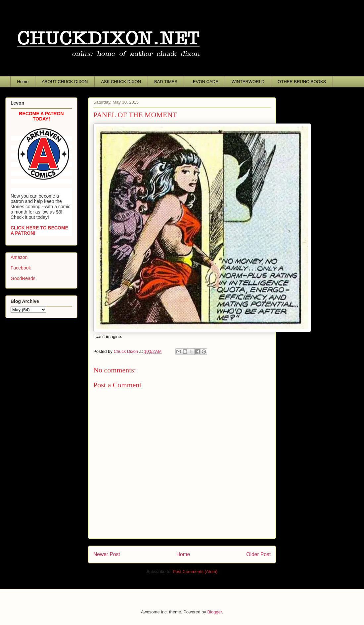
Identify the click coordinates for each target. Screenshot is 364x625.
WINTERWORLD (248, 82)
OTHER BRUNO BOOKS (302, 82)
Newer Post (107, 554)
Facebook (21, 268)
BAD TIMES (166, 82)
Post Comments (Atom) (195, 572)
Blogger (214, 612)
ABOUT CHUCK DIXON (65, 82)
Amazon (19, 257)
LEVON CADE (205, 82)
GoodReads (23, 278)
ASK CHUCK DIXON (121, 82)
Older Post (258, 554)
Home (23, 82)
